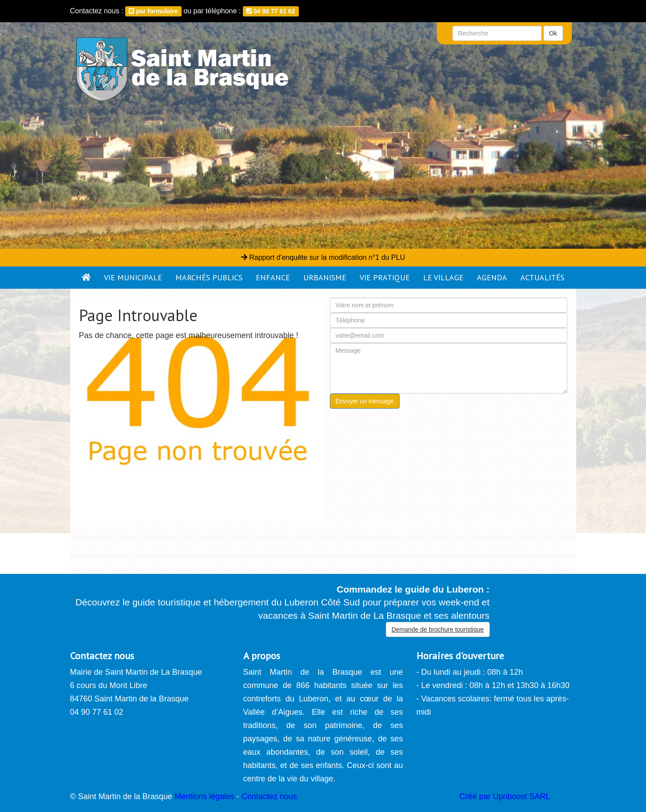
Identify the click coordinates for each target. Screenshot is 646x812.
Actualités (542, 277)
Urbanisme (325, 277)
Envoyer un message (365, 401)
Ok (553, 33)
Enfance (273, 277)
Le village (443, 277)
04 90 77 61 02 (271, 11)
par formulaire (153, 11)
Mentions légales (204, 796)
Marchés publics (209, 277)
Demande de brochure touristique (438, 629)
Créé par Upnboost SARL (505, 796)
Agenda (492, 277)
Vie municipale (133, 277)
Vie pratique (385, 277)
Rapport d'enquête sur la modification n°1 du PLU (323, 257)
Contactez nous (269, 796)
